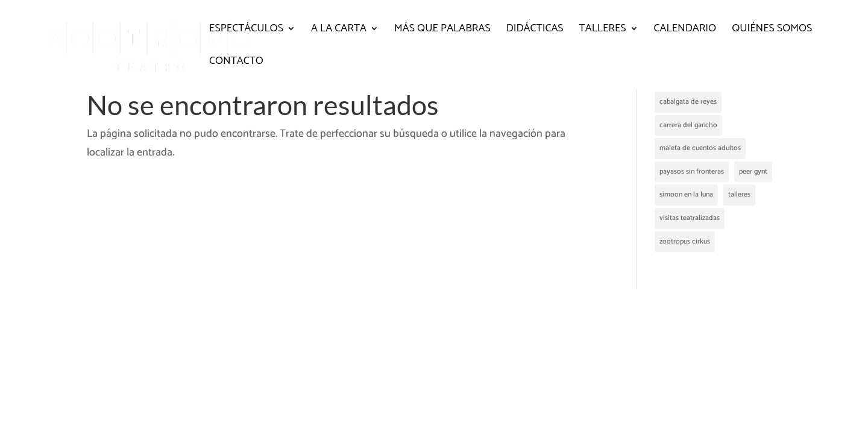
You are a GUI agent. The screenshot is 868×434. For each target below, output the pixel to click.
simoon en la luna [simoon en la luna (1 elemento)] (686, 194)
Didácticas (535, 31)
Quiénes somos (772, 31)
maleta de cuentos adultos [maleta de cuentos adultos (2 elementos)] (700, 148)
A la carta (339, 31)
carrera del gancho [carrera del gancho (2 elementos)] (688, 125)
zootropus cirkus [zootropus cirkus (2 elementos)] (685, 241)
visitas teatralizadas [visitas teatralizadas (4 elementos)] (690, 218)
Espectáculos (246, 31)
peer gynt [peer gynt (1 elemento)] (753, 171)
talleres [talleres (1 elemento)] (739, 194)
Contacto (236, 63)
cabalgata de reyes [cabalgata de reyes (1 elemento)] (688, 102)
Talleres (603, 31)
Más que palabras (442, 31)
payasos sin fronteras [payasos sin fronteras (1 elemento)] (692, 171)
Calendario (685, 31)
